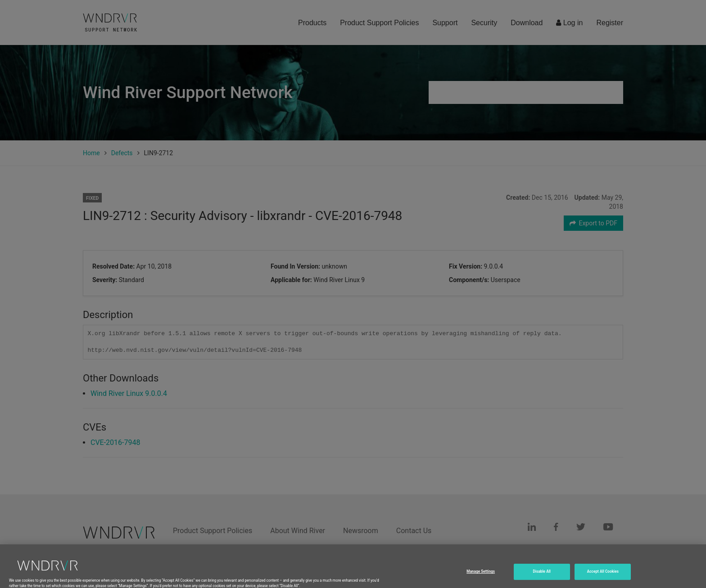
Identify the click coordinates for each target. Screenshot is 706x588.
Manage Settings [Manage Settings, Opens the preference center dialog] (481, 580)
